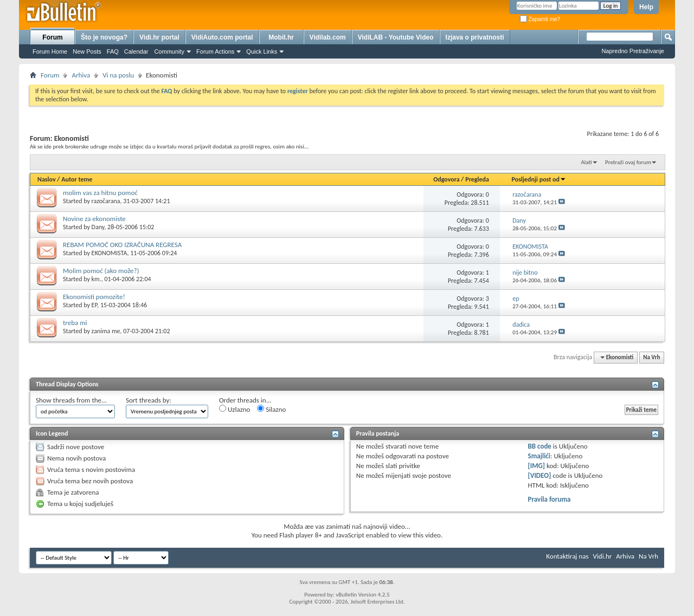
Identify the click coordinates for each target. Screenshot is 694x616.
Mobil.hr (281, 37)
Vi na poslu (118, 75)
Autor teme (77, 179)
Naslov (47, 179)
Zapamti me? (540, 19)
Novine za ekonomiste (94, 219)
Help (646, 7)
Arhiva (81, 75)
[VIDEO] (540, 475)
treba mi (75, 323)
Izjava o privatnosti (475, 37)
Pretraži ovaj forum (628, 162)
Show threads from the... (71, 400)
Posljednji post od (539, 179)
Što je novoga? (104, 37)
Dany (98, 227)
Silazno (271, 409)
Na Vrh (651, 357)
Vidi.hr (603, 556)
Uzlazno (234, 409)
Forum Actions (215, 51)
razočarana (106, 201)
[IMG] (537, 466)
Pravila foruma (550, 499)
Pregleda (477, 179)
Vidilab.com (328, 37)
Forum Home (50, 51)
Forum (52, 37)
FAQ (113, 51)
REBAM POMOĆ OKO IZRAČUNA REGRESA (122, 245)
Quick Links (262, 51)
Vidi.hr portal (159, 37)
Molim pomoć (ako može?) (101, 271)
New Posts (87, 51)
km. (97, 279)
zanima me (106, 331)
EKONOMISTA (110, 253)
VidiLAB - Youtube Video (396, 37)
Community (169, 51)
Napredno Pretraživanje (633, 51)
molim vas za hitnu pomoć (100, 193)
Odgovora (446, 179)
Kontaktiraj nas (567, 556)
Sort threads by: (149, 400)
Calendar (136, 51)
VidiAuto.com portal (222, 37)
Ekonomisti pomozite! (94, 297)
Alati (586, 162)
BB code (540, 446)
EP (95, 305)
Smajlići (539, 456)
